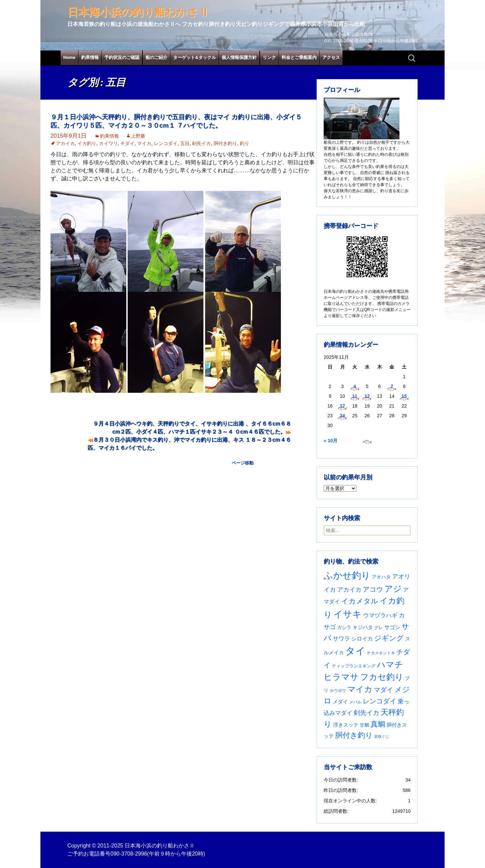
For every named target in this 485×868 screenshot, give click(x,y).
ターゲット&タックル (194, 57)
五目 (185, 143)
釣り (245, 143)
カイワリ (108, 143)
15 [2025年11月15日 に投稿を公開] (404, 396)
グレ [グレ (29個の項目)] (379, 628)
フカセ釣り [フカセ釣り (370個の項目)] (382, 677)
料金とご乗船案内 (299, 57)
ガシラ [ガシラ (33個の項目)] (344, 628)
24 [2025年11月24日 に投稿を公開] (343, 416)
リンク (269, 57)
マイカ (144, 143)
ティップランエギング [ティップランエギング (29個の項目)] (354, 666)
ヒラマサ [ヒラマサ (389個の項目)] (341, 677)
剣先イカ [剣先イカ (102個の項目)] (366, 713)
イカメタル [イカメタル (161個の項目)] (360, 601)
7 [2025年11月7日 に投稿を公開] (392, 386)
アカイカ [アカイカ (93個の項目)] (349, 589)
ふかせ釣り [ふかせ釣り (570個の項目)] (347, 576)
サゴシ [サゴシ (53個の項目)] (392, 627)
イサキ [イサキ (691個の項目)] (348, 614)
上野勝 (138, 136)
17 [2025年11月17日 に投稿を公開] (343, 406)
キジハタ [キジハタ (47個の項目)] (363, 627)
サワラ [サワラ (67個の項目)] (341, 639)
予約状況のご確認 (122, 57)
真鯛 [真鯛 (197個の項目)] (378, 724)
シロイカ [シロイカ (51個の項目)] (362, 639)
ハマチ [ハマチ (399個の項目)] (390, 664)
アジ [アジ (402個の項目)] (393, 589)
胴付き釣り (225, 143)
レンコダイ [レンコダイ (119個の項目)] (380, 701)
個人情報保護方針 (239, 57)
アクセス (331, 57)
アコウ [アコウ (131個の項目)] (373, 589)
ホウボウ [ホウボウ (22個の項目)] (338, 691)
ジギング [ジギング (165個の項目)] (389, 638)
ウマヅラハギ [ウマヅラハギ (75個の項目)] (380, 615)
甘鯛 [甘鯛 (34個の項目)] (364, 725)
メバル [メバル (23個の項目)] (355, 702)
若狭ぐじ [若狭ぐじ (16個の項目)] (382, 736)
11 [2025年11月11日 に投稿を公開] (355, 396)
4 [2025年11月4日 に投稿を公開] (355, 386)
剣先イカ (201, 143)
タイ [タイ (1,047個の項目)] (355, 651)
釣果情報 (90, 57)
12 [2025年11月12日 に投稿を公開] (367, 396)
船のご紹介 (156, 57)
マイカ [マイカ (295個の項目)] (360, 689)
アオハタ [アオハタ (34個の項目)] (381, 577)
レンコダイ (166, 143)
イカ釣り (87, 143)
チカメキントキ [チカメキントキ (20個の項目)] (381, 653)
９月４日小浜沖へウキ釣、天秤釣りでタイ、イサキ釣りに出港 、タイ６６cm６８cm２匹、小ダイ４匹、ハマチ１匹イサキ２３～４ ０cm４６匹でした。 (192, 428)
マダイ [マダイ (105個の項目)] (383, 690)
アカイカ (65, 143)
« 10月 (331, 441)
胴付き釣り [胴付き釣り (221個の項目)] (354, 735)
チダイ (127, 143)
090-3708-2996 (129, 854)
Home (69, 57)
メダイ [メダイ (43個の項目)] (340, 702)
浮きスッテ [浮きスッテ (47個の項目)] (346, 725)
